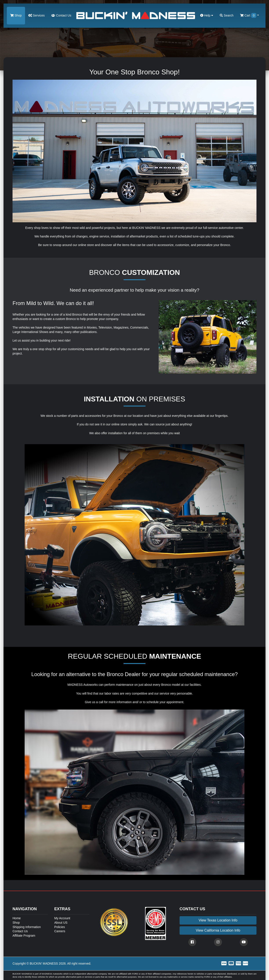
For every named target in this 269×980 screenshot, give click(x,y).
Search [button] (227, 15)
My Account (62, 918)
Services (37, 15)
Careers (60, 931)
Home (17, 918)
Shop (16, 15)
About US (61, 923)
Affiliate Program (24, 936)
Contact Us (61, 15)
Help (207, 15)
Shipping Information (27, 927)
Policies (60, 927)
